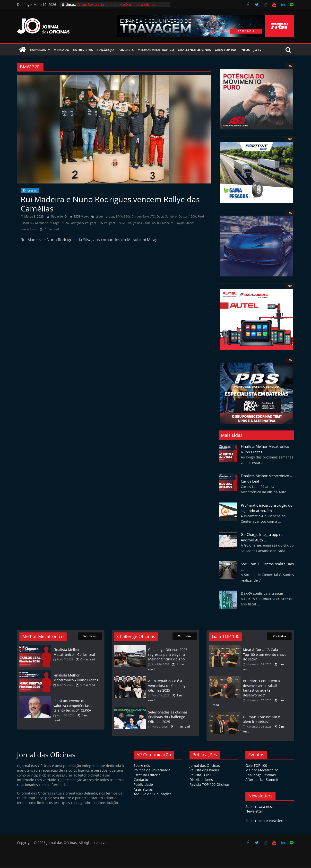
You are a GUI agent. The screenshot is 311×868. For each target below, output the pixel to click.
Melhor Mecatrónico (156, 52)
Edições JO (105, 52)
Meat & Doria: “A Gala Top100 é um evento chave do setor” (265, 657)
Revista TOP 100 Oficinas (210, 787)
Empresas (38, 52)
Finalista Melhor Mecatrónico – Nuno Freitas (76, 680)
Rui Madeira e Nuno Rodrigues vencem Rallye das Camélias (110, 206)
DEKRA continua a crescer (262, 596)
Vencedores (29, 232)
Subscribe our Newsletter (266, 823)
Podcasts (126, 52)
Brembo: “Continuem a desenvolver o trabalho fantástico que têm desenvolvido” (262, 690)
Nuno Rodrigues (72, 225)
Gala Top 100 (225, 52)
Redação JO (59, 219)
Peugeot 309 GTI (115, 225)
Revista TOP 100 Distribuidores (203, 780)
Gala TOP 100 (256, 768)
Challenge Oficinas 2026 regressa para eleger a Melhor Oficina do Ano (168, 657)
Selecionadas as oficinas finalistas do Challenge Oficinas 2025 (168, 719)
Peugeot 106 (94, 225)
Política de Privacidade (152, 772)
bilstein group (105, 219)
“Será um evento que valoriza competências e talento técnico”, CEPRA (73, 708)
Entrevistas (83, 52)
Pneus (245, 52)
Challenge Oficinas (194, 52)
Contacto (141, 782)
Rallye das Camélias (142, 225)
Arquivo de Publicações (153, 796)
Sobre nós (142, 768)
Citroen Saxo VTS (143, 219)
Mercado (61, 52)
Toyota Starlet (185, 225)
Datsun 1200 (187, 219)
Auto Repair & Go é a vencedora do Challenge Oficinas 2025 (168, 688)
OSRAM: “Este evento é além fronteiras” (261, 722)
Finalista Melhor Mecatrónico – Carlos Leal (74, 654)
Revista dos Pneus (204, 772)
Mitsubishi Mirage (47, 225)
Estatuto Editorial (148, 777)
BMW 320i (123, 219)
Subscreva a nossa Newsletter (260, 811)
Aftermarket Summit (262, 782)
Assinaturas (143, 792)
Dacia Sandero (167, 219)
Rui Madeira (165, 225)
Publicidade (143, 787)
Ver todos (90, 638)
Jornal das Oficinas (205, 768)
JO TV (258, 52)
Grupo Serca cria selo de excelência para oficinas (117, 5)
